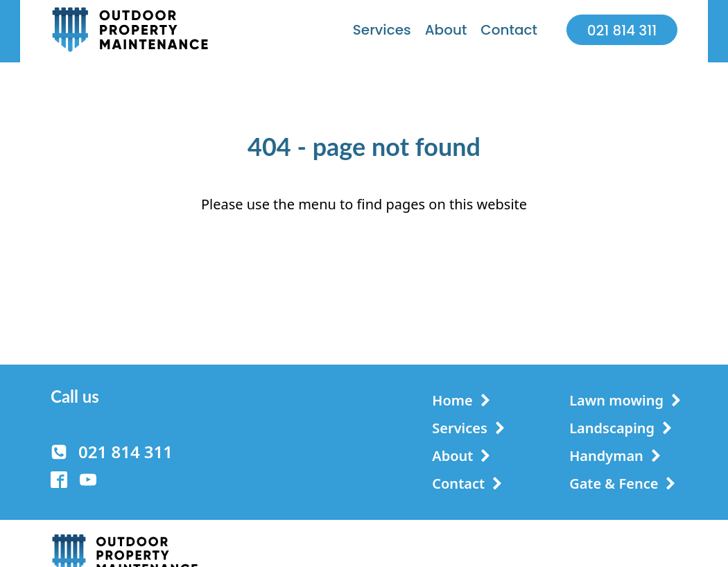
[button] (112, 452)
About (446, 30)
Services (382, 30)
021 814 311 (622, 30)
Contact (509, 30)
